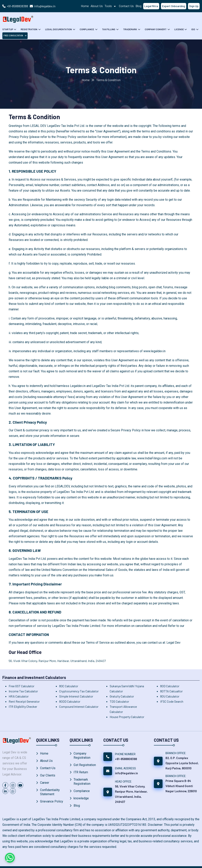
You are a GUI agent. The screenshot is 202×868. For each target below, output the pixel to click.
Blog (138, 6)
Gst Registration (85, 765)
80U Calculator (170, 696)
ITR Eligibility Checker (23, 706)
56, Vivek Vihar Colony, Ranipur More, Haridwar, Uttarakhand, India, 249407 (57, 661)
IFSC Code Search (172, 701)
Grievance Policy (52, 801)
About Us (97, 6)
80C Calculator (69, 686)
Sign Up (194, 6)
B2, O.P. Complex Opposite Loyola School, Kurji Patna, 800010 (182, 763)
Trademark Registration (82, 782)
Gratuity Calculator (122, 696)
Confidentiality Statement (50, 792)
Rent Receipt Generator (24, 701)
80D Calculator (170, 686)
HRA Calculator (19, 696)
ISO (192, 29)
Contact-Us (48, 768)
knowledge (81, 798)
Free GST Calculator (22, 686)
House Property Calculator (127, 717)
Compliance (87, 29)
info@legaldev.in (45, 6)
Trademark (129, 29)
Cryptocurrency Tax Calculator (79, 691)
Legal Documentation (58, 29)
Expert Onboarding (174, 6)
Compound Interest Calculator (79, 706)
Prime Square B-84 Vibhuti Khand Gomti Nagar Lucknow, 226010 (181, 786)
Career (45, 783)
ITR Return (81, 772)
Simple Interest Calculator (76, 696)
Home (85, 6)
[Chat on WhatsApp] (10, 858)
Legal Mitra (151, 6)
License (178, 29)
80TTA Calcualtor (171, 691)
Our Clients (48, 775)
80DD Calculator (70, 701)
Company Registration (82, 756)
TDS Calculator (119, 701)
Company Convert (155, 29)
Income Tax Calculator (23, 691)
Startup (8, 29)
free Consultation (15, 36)
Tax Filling (108, 29)
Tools (111, 6)
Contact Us (126, 6)
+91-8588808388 (17, 6)
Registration (29, 29)
